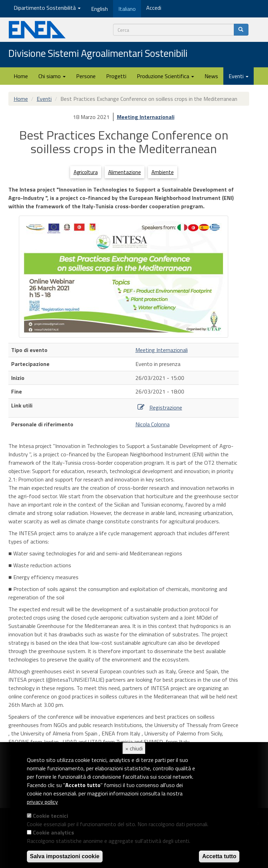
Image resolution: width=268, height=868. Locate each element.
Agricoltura (86, 172)
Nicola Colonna (152, 424)
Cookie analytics (53, 832)
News (211, 76)
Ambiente (163, 172)
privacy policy (42, 802)
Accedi (154, 8)
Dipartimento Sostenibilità (47, 8)
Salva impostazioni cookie (65, 856)
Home (21, 76)
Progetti (116, 76)
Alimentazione (125, 172)
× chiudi (134, 748)
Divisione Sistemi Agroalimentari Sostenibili (98, 54)
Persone (86, 76)
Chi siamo (52, 76)
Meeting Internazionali (146, 117)
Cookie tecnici (50, 816)
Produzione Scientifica (165, 76)
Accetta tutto (219, 856)
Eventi (239, 76)
